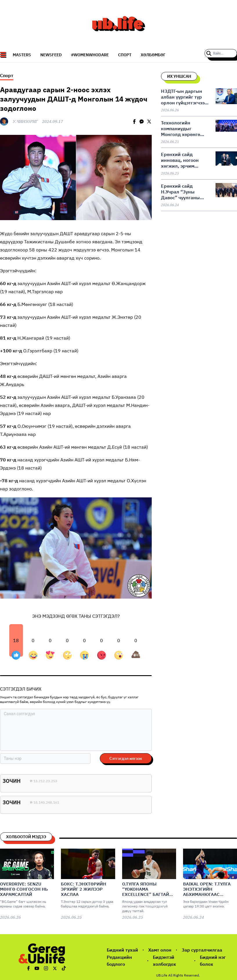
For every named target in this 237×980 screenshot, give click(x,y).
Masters (22, 55)
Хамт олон (160, 950)
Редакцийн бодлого (119, 961)
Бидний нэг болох (213, 961)
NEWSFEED (51, 55)
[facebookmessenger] (142, 122)
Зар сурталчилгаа (202, 950)
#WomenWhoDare (90, 55)
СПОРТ (125, 55)
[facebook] (134, 122)
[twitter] (149, 122)
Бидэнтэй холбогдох (164, 961)
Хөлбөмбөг (153, 55)
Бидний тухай (122, 950)
